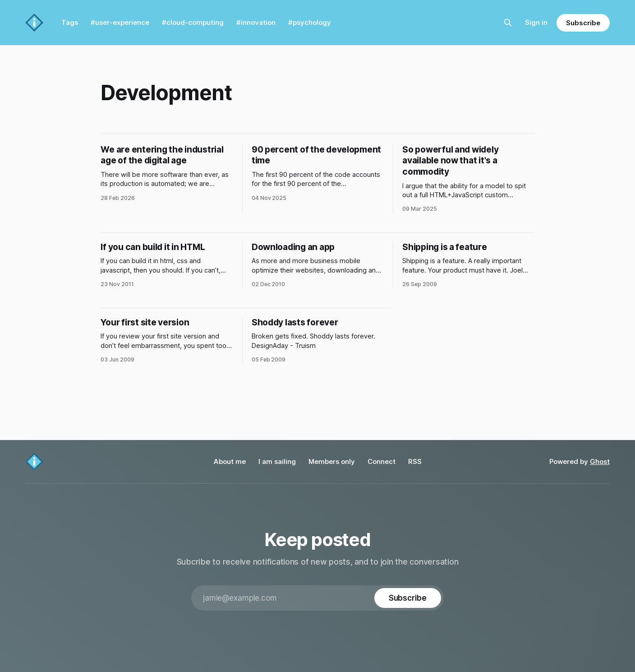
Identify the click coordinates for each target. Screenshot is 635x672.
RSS (415, 461)
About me (230, 461)
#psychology (310, 22)
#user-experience (120, 22)
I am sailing (277, 461)
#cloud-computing (193, 22)
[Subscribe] (408, 598)
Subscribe (583, 23)
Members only (332, 461)
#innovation (256, 22)
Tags (70, 22)
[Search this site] (508, 23)
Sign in (536, 22)
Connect (382, 461)
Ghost (600, 461)
